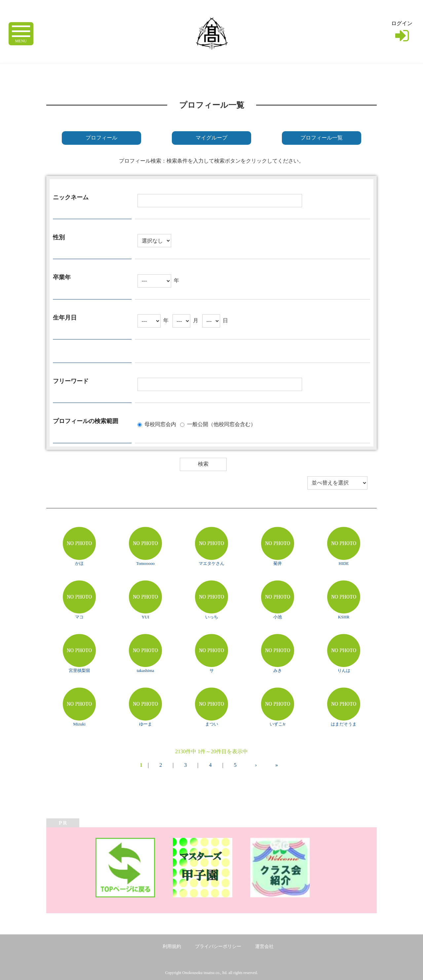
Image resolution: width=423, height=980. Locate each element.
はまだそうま (344, 724)
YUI (145, 617)
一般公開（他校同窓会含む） (221, 424)
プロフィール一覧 (322, 138)
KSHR (344, 617)
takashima (146, 670)
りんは (344, 670)
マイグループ (211, 138)
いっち (212, 617)
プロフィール (101, 138)
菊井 (278, 563)
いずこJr (278, 724)
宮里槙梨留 (79, 670)
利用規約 (172, 946)
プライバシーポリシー (218, 946)
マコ (79, 617)
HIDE (344, 563)
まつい (212, 724)
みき (278, 670)
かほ (79, 563)
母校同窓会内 (160, 424)
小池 (278, 617)
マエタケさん (211, 563)
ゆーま (146, 724)
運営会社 (264, 946)
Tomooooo (145, 563)
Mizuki (79, 724)
